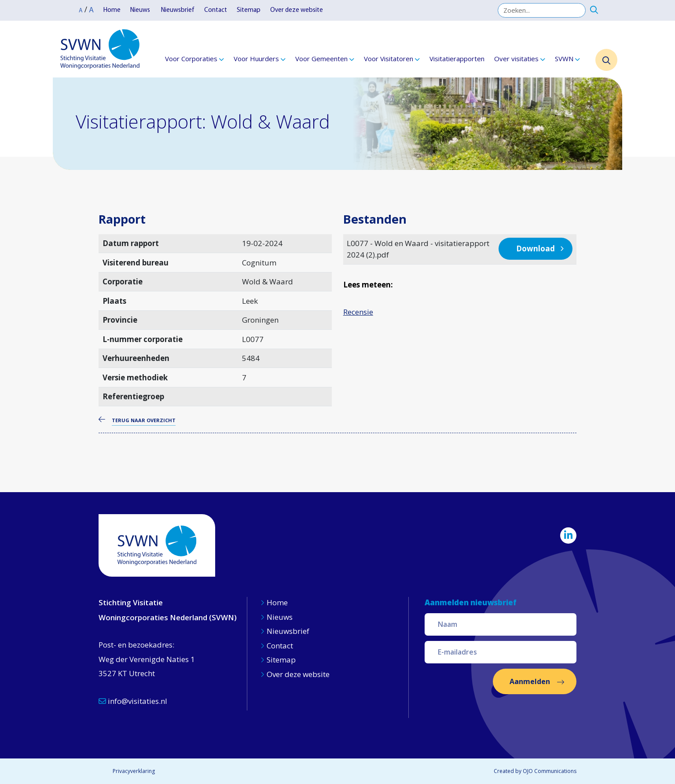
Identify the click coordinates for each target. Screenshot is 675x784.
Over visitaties (516, 59)
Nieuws (141, 10)
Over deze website (297, 10)
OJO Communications (550, 771)
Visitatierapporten (457, 59)
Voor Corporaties (191, 59)
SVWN (564, 59)
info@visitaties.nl (133, 701)
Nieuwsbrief (178, 10)
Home (112, 10)
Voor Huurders (256, 59)
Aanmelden (530, 681)
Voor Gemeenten (321, 59)
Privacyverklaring (134, 771)
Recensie (358, 312)
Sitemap (249, 10)
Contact (216, 10)
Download (536, 248)
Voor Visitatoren (389, 59)
